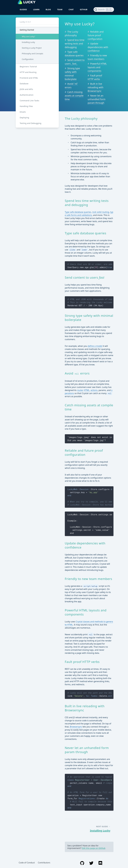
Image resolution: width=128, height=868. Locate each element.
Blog (48, 9)
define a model (95, 346)
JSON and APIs (26, 89)
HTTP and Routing (28, 72)
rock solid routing (101, 212)
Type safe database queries (78, 212)
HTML (87, 390)
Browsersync (76, 727)
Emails (23, 112)
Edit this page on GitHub (94, 848)
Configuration (28, 59)
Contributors (44, 863)
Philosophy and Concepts (33, 54)
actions (94, 390)
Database (24, 84)
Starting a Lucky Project (32, 48)
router (80, 390)
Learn (36, 9)
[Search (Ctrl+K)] (104, 10)
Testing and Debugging (31, 123)
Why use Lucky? (28, 37)
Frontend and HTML (29, 78)
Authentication (27, 95)
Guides (23, 9)
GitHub (84, 9)
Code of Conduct (27, 863)
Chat (71, 9)
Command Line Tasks (30, 101)
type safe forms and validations (89, 214)
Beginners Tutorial (28, 67)
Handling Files (26, 106)
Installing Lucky (28, 42)
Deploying (25, 118)
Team (60, 9)
